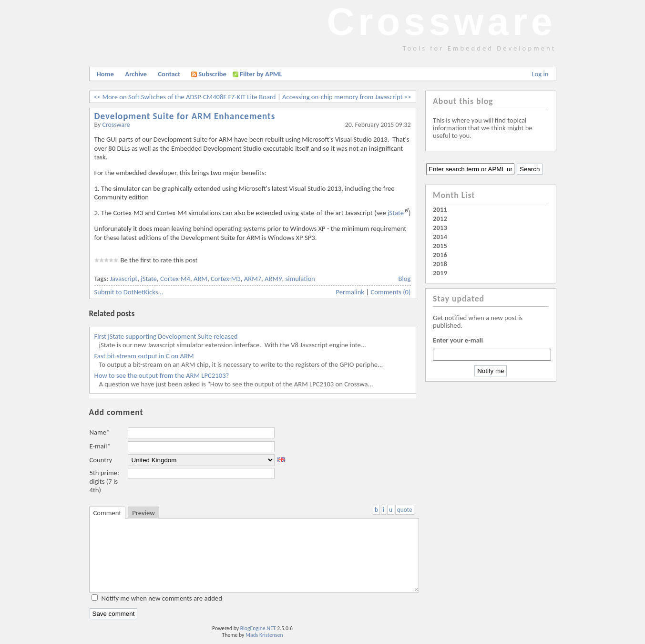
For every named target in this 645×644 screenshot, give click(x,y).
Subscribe (209, 74)
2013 (440, 228)
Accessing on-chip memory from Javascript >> (347, 97)
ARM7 (253, 279)
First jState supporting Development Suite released (166, 336)
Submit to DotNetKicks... (129, 292)
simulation (300, 279)
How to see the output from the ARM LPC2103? (162, 375)
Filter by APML (261, 74)
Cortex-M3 (226, 279)
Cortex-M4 (175, 279)
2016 (440, 255)
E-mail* (100, 446)
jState (396, 213)
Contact (169, 74)
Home (105, 74)
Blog (405, 279)
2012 (440, 218)
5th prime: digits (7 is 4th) (104, 481)
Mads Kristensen (264, 635)
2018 (440, 264)
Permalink (350, 292)
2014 (440, 237)
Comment (107, 513)
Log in (540, 74)
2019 (440, 273)
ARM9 (273, 279)
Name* (100, 432)
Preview (143, 513)
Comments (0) (390, 292)
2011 (440, 209)
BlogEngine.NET (258, 628)
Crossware (441, 22)
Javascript (123, 279)
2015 (440, 246)
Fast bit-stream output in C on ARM (144, 356)
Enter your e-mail (458, 340)
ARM (200, 279)
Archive (136, 74)
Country (101, 460)
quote (405, 510)
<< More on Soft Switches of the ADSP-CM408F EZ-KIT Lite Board (185, 97)
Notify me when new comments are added (162, 598)
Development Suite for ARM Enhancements (185, 116)
